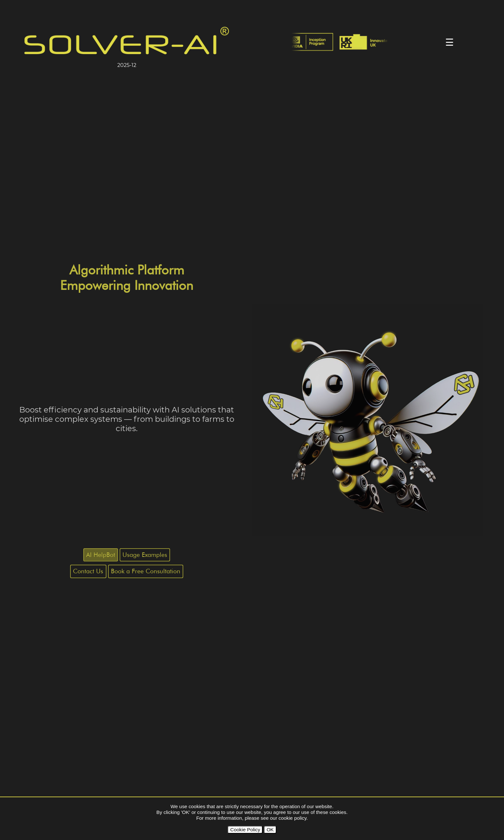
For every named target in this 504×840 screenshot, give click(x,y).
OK (270, 830)
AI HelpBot (101, 555)
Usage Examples (145, 555)
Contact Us (88, 571)
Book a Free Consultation (146, 571)
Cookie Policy (245, 830)
